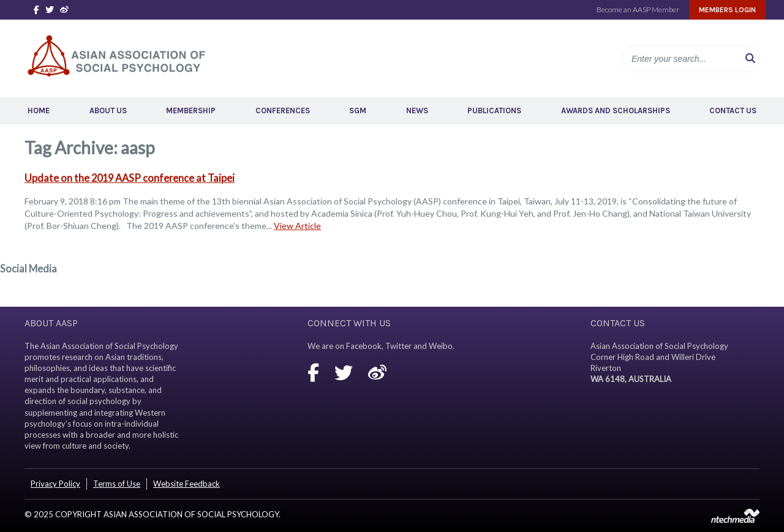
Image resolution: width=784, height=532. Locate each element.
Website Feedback (187, 484)
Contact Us (733, 111)
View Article (297, 226)
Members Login (727, 10)
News (417, 111)
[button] (750, 59)
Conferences (283, 111)
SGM (358, 111)
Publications (494, 111)
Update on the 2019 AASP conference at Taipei (130, 178)
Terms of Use (117, 484)
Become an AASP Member (638, 9)
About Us (108, 111)
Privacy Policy (55, 484)
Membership (191, 111)
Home (39, 111)
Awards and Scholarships (616, 111)
